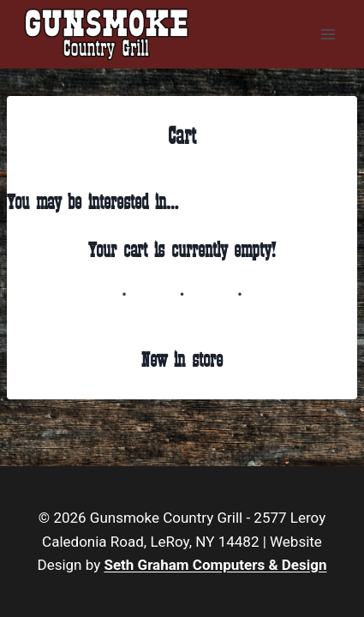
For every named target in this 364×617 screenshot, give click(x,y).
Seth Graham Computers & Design (215, 565)
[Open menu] (328, 34)
